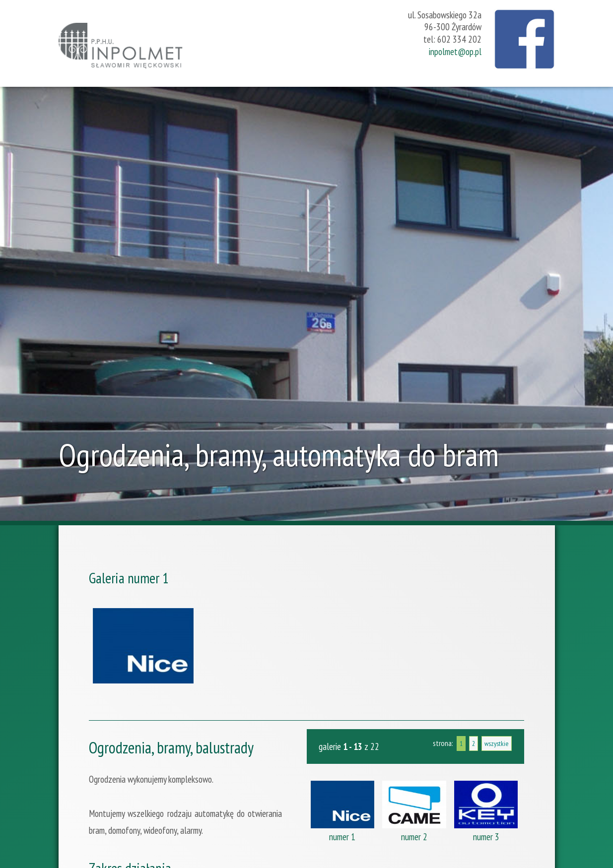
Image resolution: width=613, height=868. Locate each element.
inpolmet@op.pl (455, 51)
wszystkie (497, 744)
